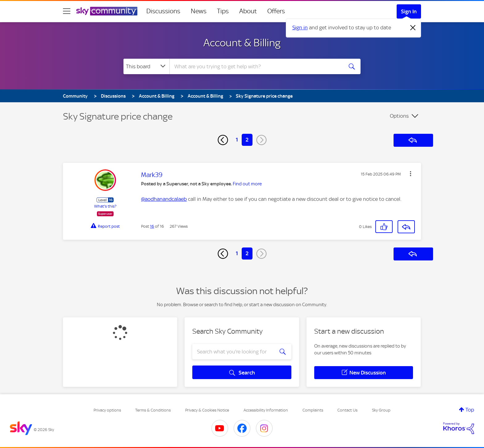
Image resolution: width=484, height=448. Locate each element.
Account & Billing (242, 43)
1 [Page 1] (237, 140)
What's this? (105, 206)
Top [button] (470, 410)
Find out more (247, 184)
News (199, 11)
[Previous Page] (223, 140)
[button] (411, 174)
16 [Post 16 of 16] (152, 226)
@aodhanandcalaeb (164, 199)
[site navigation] (67, 11)
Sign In (409, 11)
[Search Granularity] (146, 66)
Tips (223, 11)
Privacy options (107, 410)
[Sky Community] (107, 11)
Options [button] (399, 116)
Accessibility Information (266, 410)
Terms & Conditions (153, 410)
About (248, 11)
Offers (276, 11)
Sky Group (381, 410)
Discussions (163, 11)
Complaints (313, 410)
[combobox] (256, 66)
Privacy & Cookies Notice (207, 410)
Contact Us (347, 410)
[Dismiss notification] (413, 28)
